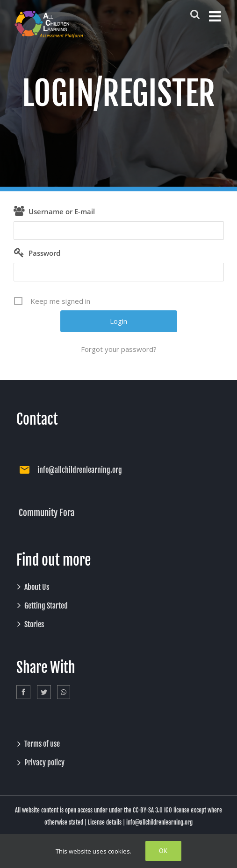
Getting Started (46, 606)
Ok (163, 851)
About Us (37, 587)
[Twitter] (44, 692)
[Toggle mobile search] (195, 14)
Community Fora (47, 513)
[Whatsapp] (64, 692)
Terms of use (42, 744)
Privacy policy (44, 763)
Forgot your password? (119, 349)
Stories (34, 624)
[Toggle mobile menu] (216, 16)
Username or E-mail (62, 211)
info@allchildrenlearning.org (80, 470)
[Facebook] (23, 692)
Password (44, 253)
